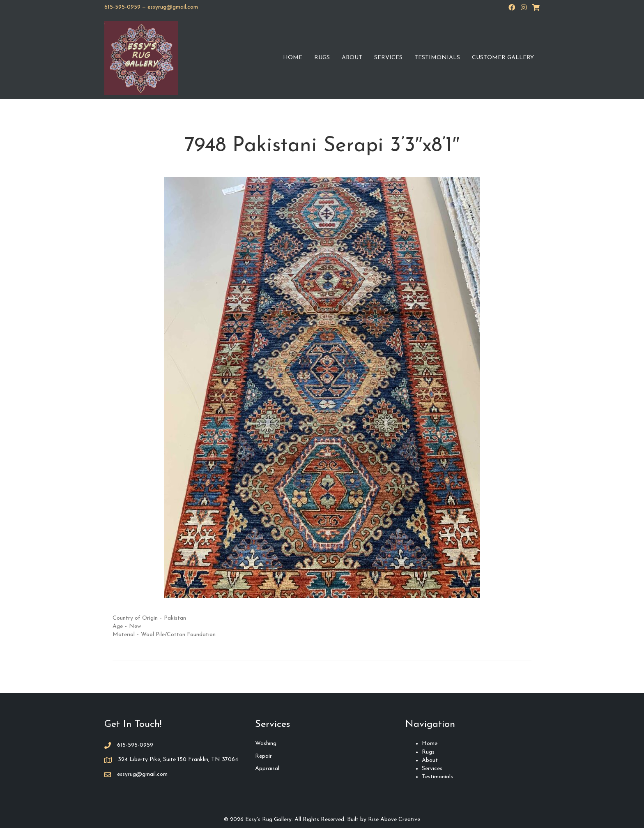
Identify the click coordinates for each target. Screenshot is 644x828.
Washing (266, 744)
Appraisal (267, 769)
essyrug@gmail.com (173, 7)
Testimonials (437, 58)
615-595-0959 (122, 7)
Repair (263, 756)
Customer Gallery (503, 58)
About (352, 58)
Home (293, 58)
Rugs (322, 58)
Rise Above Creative (394, 820)
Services (388, 58)
